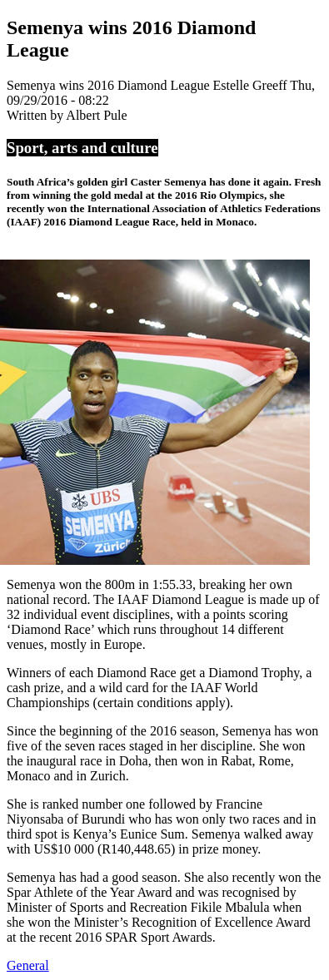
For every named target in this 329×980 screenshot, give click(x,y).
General (28, 965)
